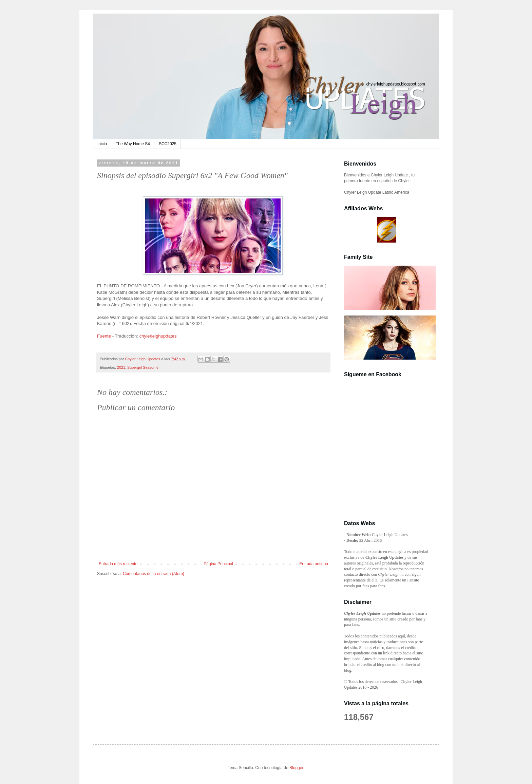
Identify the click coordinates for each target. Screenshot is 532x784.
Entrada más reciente (118, 564)
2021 (121, 367)
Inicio (102, 144)
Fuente (104, 336)
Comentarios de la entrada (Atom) (154, 574)
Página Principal (218, 564)
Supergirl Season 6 (143, 367)
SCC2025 (168, 144)
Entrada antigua (314, 564)
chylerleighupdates (158, 336)
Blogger (296, 768)
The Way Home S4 (133, 144)
